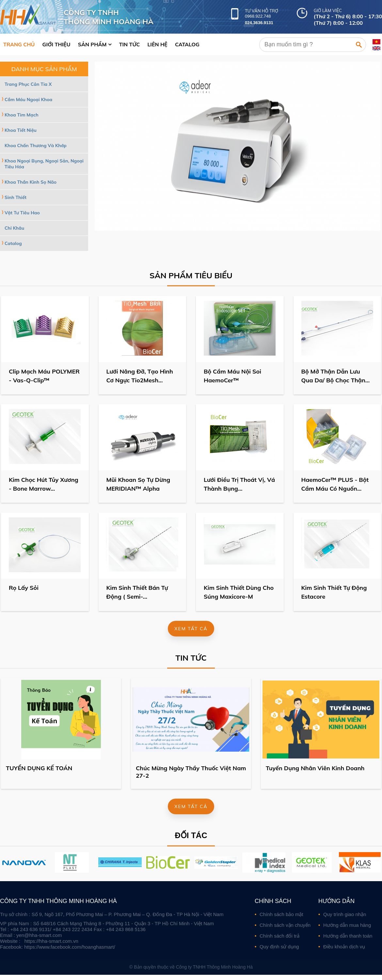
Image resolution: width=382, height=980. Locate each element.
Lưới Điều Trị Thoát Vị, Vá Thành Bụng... (240, 484)
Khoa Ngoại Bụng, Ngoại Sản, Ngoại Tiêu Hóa (45, 164)
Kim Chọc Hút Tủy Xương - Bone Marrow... (44, 484)
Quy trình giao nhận (345, 914)
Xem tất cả (191, 629)
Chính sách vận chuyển (285, 925)
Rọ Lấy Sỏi (24, 588)
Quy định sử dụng (279, 947)
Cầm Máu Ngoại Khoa (28, 100)
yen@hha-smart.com (39, 935)
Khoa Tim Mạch (22, 115)
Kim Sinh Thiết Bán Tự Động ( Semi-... (138, 592)
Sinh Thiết (16, 197)
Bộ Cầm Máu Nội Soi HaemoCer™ (233, 376)
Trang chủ (19, 44)
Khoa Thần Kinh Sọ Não (31, 182)
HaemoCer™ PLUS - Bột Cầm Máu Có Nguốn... (335, 484)
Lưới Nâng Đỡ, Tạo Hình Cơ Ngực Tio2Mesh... (140, 376)
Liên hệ (157, 44)
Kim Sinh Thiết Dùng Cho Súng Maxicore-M (239, 592)
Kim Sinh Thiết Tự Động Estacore (334, 592)
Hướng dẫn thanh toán (348, 936)
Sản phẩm (92, 44)
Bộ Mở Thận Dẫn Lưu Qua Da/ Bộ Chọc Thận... (336, 376)
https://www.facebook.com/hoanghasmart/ (70, 947)
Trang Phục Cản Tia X (28, 84)
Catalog (187, 44)
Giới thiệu (56, 44)
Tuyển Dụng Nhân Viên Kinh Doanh (315, 768)
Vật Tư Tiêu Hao (23, 213)
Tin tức (130, 44)
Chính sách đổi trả (279, 936)
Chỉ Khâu (15, 228)
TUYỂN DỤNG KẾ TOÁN (39, 768)
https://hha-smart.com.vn (51, 941)
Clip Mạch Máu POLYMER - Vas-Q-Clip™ (45, 376)
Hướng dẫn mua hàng (347, 925)
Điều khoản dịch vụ (344, 947)
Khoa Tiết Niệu (21, 130)
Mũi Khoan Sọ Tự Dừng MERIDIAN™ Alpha (139, 484)
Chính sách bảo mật (281, 914)
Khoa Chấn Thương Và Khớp (36, 145)
